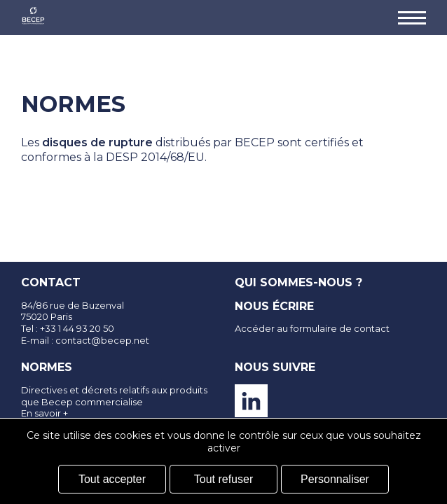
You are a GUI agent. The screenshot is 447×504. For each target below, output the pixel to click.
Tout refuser (224, 479)
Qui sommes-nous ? (298, 282)
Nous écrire (274, 306)
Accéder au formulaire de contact (312, 328)
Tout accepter (112, 479)
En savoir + (44, 413)
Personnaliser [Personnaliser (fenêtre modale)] (335, 479)
